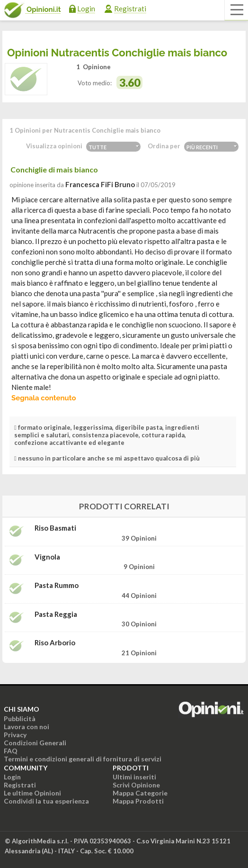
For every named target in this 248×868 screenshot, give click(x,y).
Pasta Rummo (57, 585)
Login (86, 9)
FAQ (11, 751)
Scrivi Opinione (136, 785)
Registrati (130, 9)
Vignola (47, 557)
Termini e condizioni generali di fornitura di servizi (83, 759)
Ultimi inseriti (134, 777)
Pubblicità (20, 719)
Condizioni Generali (35, 743)
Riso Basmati (55, 528)
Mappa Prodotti (138, 801)
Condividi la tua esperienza (46, 801)
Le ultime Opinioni (32, 793)
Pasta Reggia (56, 614)
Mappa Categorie (140, 793)
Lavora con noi (27, 727)
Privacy (15, 735)
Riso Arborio (55, 643)
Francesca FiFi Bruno (100, 184)
